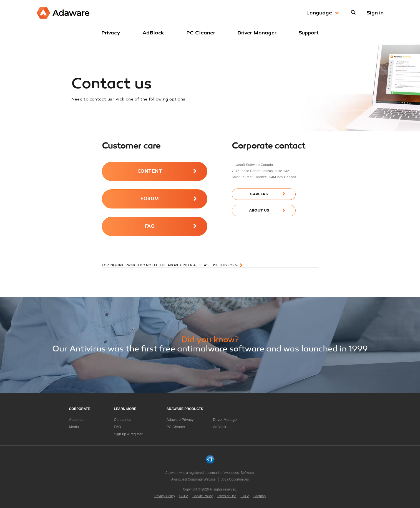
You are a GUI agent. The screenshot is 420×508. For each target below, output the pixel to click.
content (150, 171)
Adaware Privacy (180, 420)
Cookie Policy (203, 496)
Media (74, 427)
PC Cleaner (201, 33)
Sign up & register (128, 434)
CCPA (184, 496)
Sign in (375, 13)
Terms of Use (227, 496)
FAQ (150, 226)
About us (76, 420)
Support (309, 33)
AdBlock (153, 33)
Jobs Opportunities (235, 479)
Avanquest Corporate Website (193, 479)
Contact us (122, 420)
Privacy (111, 33)
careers (259, 194)
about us (259, 211)
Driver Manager (257, 33)
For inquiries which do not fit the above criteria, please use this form (170, 265)
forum (150, 199)
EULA (245, 496)
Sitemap (260, 496)
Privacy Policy (165, 496)
